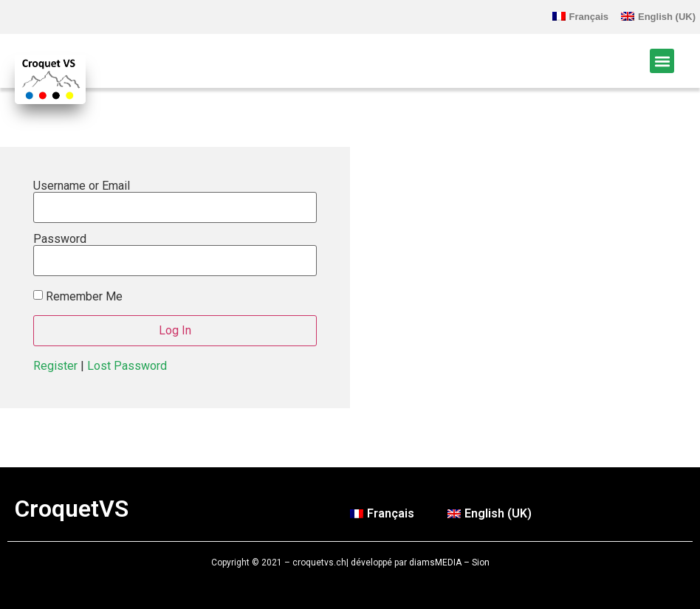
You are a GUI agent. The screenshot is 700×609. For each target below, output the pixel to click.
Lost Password (127, 366)
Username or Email (82, 186)
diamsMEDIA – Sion (449, 562)
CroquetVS (72, 509)
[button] (662, 61)
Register (55, 366)
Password (60, 239)
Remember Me (84, 297)
